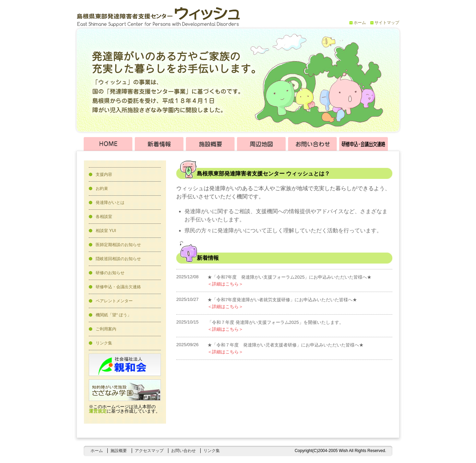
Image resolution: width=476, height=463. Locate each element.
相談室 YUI (106, 231)
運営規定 (98, 411)
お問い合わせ (183, 451)
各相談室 (104, 217)
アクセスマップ (149, 451)
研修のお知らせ (110, 273)
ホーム (360, 23)
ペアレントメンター (114, 301)
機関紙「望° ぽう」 (114, 315)
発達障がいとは (110, 203)
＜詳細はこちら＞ (225, 284)
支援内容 (104, 174)
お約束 (102, 188)
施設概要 (119, 451)
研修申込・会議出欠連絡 (118, 287)
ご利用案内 (106, 329)
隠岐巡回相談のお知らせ (118, 259)
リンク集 (104, 343)
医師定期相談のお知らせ (118, 245)
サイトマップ (387, 23)
